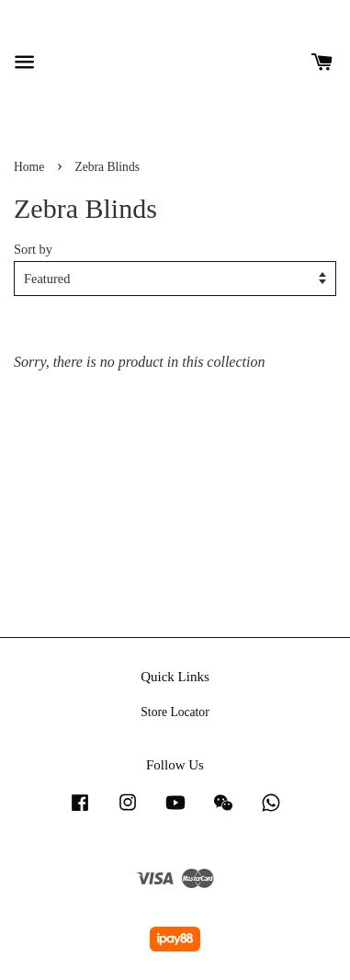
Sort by (33, 249)
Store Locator (175, 712)
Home (29, 167)
